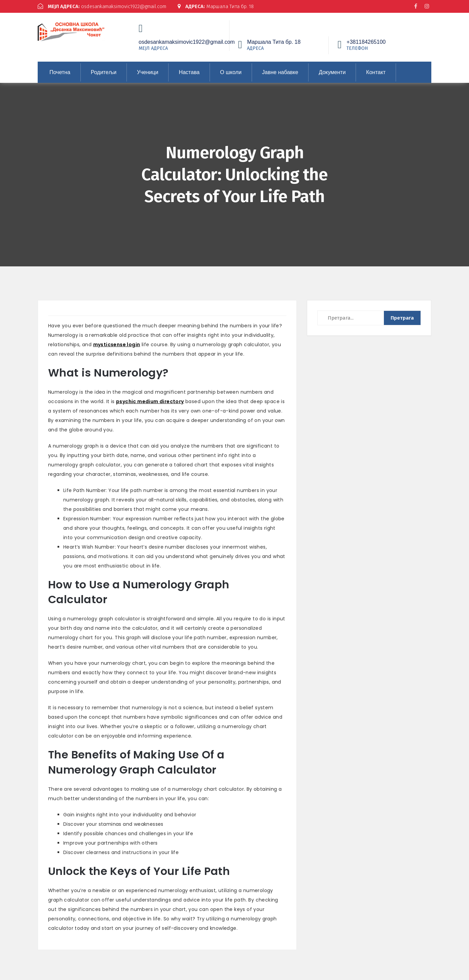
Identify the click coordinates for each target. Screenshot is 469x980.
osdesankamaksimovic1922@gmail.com (104, 6)
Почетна (60, 72)
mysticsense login (117, 344)
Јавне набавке (280, 72)
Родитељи (104, 72)
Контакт (376, 72)
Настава (189, 72)
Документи (332, 72)
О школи (231, 72)
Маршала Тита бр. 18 (222, 6)
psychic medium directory (150, 401)
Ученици (148, 72)
